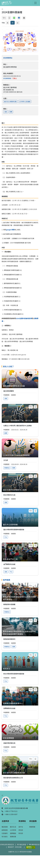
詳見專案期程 (7, 78)
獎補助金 (7, 468)
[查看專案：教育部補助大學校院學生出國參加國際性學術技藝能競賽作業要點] (20, 633)
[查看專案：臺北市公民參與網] (20, 525)
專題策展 (32, 827)
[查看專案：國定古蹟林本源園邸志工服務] (20, 490)
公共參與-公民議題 (25, 101)
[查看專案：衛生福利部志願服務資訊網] (20, 773)
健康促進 (13, 836)
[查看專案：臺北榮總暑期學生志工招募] (20, 386)
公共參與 (13, 830)
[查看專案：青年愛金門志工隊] (20, 559)
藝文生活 (13, 827)
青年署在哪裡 (21, 844)
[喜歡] (4, 18)
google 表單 (10, 230)
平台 (6, 537)
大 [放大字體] (8, 23)
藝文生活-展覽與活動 (10, 101)
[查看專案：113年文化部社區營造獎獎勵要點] (20, 455)
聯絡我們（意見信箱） (15, 847)
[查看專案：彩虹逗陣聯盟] (20, 738)
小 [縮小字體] (18, 23)
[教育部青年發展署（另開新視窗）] (20, 801)
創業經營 (5, 830)
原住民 (21, 830)
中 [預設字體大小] (13, 23)
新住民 (21, 833)
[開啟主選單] (35, 3)
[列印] (24, 18)
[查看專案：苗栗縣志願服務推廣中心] (20, 703)
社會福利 (5, 833)
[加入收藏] (9, 18)
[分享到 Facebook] (19, 18)
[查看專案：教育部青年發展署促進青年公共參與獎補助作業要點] (20, 598)
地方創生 (5, 836)
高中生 (21, 827)
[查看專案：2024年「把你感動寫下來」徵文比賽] (20, 421)
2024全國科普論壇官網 (24, 318)
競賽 (11, 112)
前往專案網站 (12, 58)
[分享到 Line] (14, 18)
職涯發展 (5, 827)
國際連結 (13, 833)
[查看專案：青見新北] (20, 669)
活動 (6, 112)
